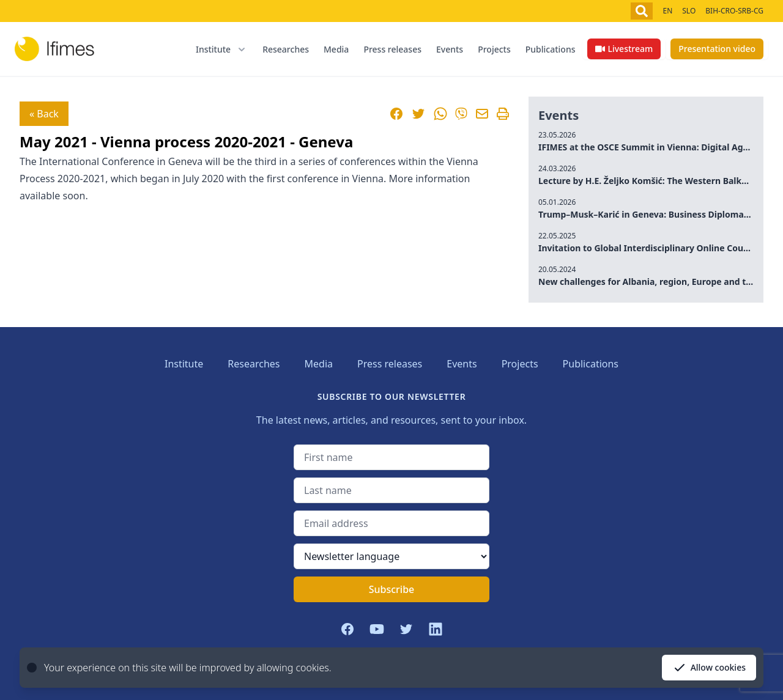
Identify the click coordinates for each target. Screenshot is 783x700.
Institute (184, 364)
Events (450, 49)
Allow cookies (709, 668)
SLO (689, 11)
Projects (494, 49)
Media (336, 49)
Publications (551, 49)
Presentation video (717, 49)
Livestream (624, 49)
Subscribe (392, 589)
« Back (44, 114)
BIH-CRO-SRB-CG (734, 11)
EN (667, 11)
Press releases (392, 49)
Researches (286, 49)
